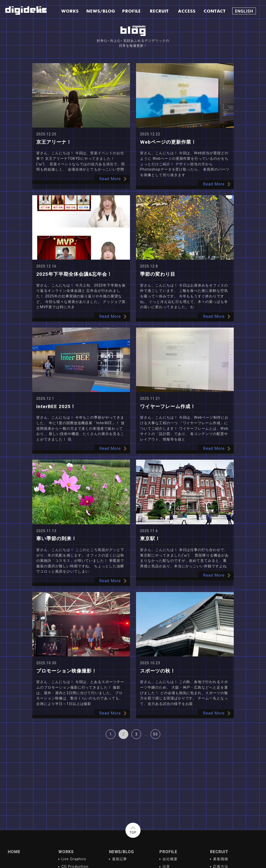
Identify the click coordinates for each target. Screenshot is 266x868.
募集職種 (221, 859)
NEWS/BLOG (122, 852)
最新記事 (120, 859)
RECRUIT (219, 852)
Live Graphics (74, 859)
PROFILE (168, 852)
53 (155, 734)
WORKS (66, 852)
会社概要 (170, 859)
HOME (14, 852)
